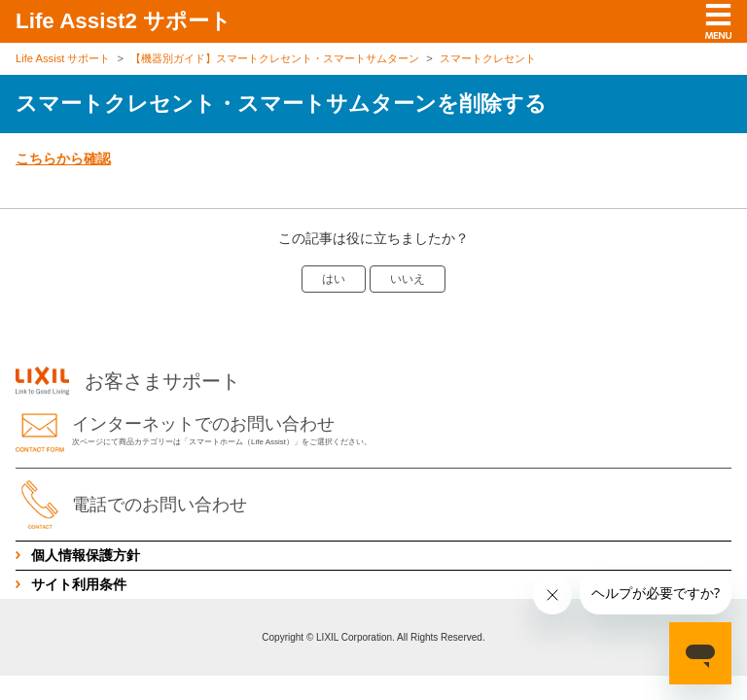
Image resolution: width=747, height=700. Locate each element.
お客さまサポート (128, 381)
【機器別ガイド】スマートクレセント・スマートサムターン (275, 58)
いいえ (408, 279)
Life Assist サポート (63, 58)
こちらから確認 (63, 158)
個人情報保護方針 (86, 555)
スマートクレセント (488, 58)
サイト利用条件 (79, 584)
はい (334, 279)
